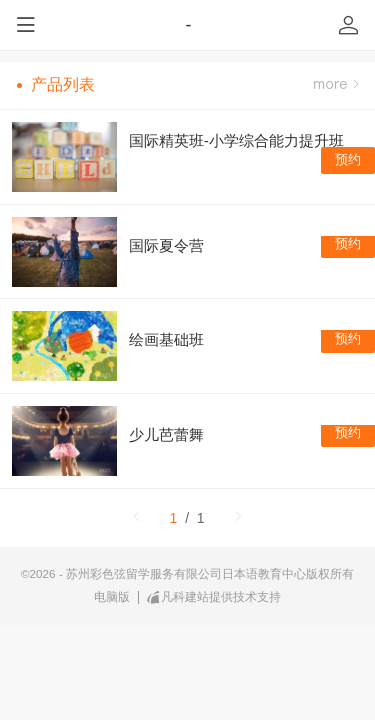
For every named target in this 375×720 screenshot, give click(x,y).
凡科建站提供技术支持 (214, 597)
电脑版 (112, 596)
